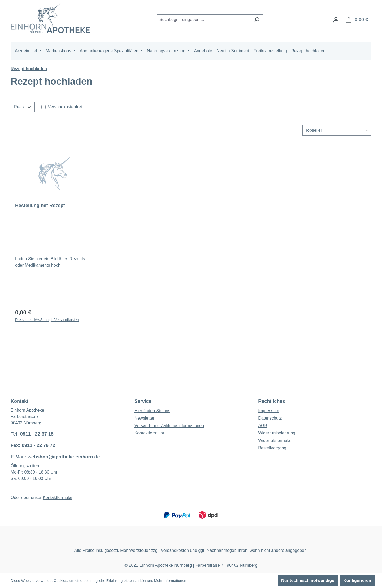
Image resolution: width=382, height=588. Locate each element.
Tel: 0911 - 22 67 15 (32, 434)
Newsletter (145, 418)
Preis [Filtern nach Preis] (23, 106)
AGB (263, 426)
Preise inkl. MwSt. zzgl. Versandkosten (47, 320)
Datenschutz (270, 418)
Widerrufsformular (275, 440)
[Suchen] (257, 20)
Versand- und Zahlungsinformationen (169, 426)
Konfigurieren (357, 580)
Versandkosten (175, 550)
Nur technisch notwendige (308, 580)
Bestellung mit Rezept (40, 206)
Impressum (269, 411)
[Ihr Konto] (336, 20)
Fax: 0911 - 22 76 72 (33, 445)
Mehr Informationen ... (172, 581)
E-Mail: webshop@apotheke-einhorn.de (55, 457)
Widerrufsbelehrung (277, 433)
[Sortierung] (337, 130)
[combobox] (204, 20)
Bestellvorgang (272, 448)
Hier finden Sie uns (152, 411)
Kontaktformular (58, 498)
